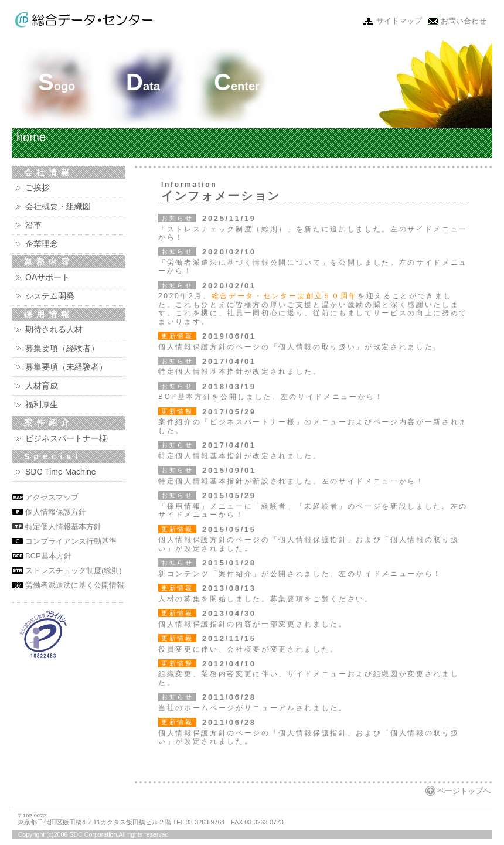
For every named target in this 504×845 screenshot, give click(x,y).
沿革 (33, 225)
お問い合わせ (464, 21)
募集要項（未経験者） (66, 367)
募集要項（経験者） (62, 348)
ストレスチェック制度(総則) (74, 570)
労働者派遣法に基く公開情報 (75, 585)
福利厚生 (42, 404)
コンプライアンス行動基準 (71, 541)
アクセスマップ (52, 497)
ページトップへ (464, 791)
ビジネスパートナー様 (66, 438)
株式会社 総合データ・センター (84, 20)
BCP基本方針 (48, 556)
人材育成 (42, 386)
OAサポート (47, 277)
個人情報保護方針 (56, 512)
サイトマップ (399, 21)
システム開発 (50, 296)
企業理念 (42, 244)
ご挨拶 (38, 188)
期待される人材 (54, 329)
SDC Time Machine (61, 472)
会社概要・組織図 (58, 206)
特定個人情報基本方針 (63, 527)
